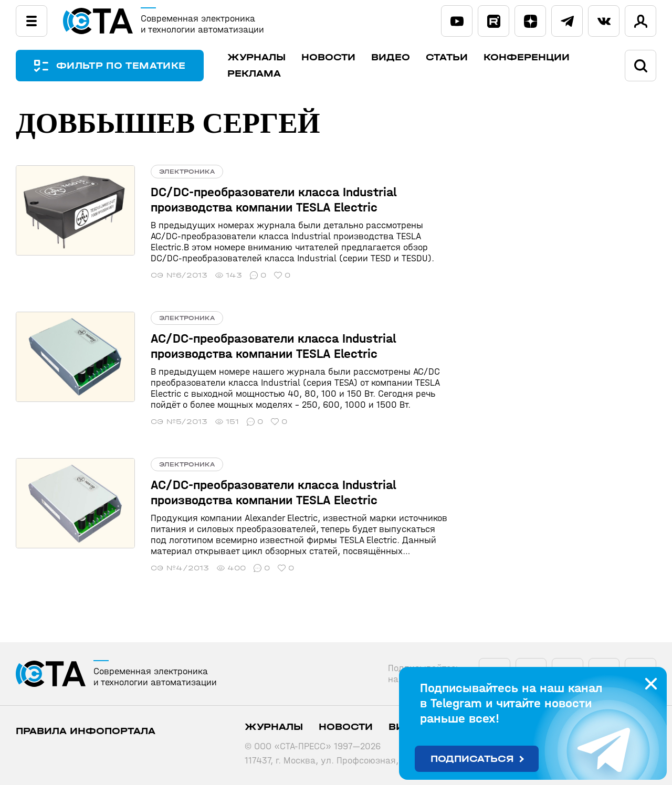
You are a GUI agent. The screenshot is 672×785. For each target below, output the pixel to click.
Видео (391, 57)
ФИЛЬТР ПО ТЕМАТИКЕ (121, 66)
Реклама (254, 74)
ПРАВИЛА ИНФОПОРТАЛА (86, 731)
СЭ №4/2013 (180, 568)
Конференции (527, 57)
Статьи (447, 57)
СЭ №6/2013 (179, 275)
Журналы (256, 57)
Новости (328, 57)
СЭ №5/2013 (179, 422)
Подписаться (472, 759)
